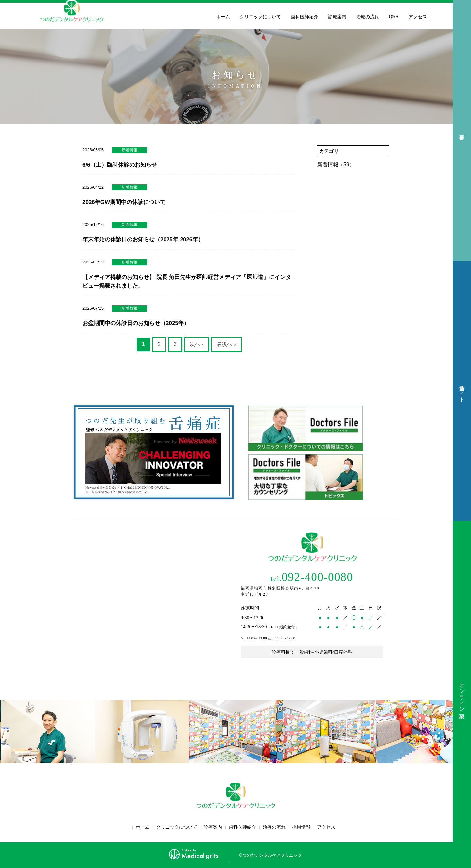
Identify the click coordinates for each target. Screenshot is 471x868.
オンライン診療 (462, 695)
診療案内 (337, 17)
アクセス (418, 17)
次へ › (197, 344)
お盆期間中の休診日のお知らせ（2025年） (136, 323)
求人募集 (462, 130)
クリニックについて (260, 17)
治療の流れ (368, 17)
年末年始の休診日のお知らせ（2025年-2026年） (143, 239)
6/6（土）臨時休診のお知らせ (120, 165)
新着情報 (130, 150)
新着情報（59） (336, 164)
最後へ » (227, 344)
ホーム (223, 17)
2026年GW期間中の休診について (124, 202)
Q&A (394, 17)
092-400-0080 (312, 577)
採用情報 (301, 827)
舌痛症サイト (462, 390)
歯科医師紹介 (305, 17)
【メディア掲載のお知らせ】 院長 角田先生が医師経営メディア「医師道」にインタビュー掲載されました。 (187, 281)
